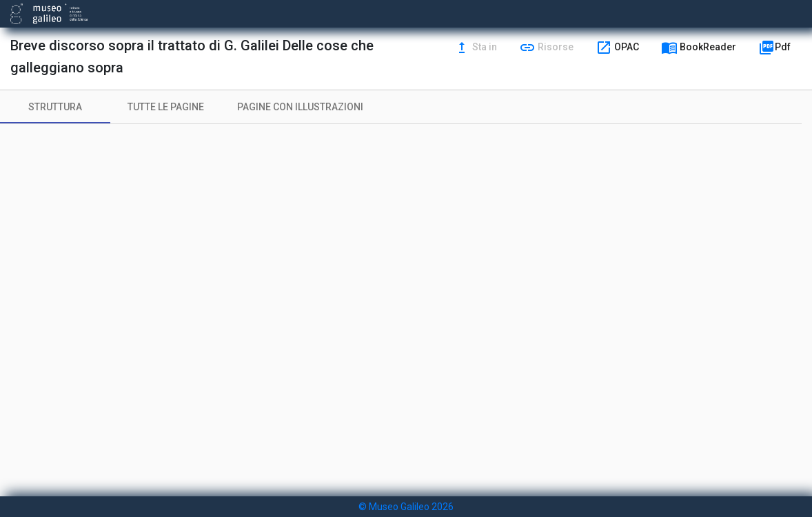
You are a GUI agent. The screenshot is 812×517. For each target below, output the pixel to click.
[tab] (55, 107)
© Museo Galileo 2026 (406, 507)
